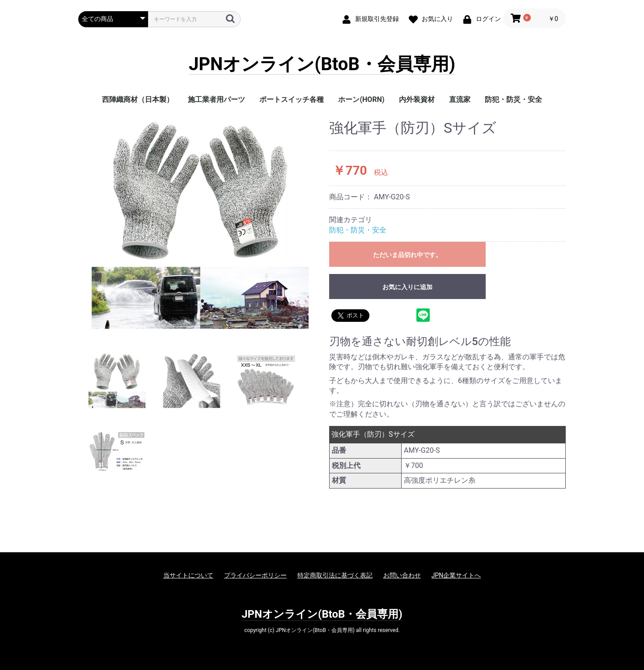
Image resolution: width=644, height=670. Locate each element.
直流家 (460, 99)
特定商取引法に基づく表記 (335, 575)
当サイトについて (188, 575)
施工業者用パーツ (216, 99)
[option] (200, 224)
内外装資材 (417, 99)
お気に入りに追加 (407, 287)
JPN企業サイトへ (456, 575)
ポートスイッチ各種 (292, 99)
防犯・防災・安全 (513, 99)
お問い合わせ (402, 575)
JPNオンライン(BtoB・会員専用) (322, 65)
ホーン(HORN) (361, 99)
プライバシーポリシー (255, 575)
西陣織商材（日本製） (138, 99)
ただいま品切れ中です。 (407, 255)
